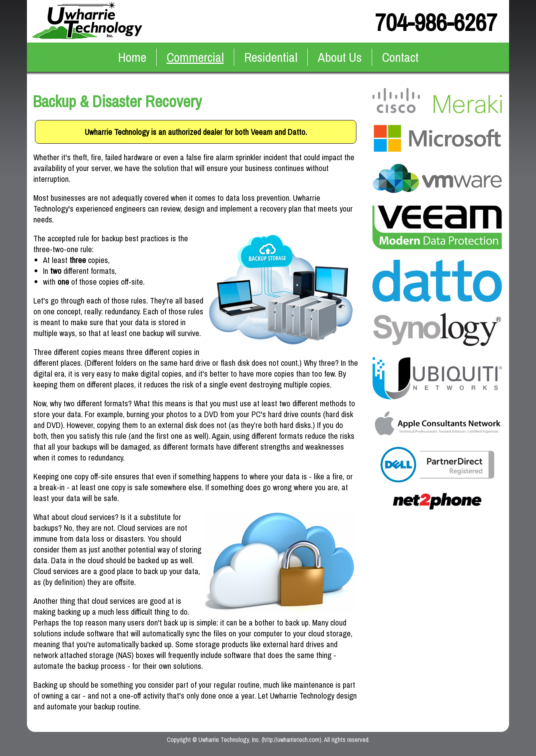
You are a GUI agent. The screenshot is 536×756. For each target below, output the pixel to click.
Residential (271, 57)
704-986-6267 (436, 22)
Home (132, 57)
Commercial (195, 57)
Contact (400, 57)
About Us (340, 57)
